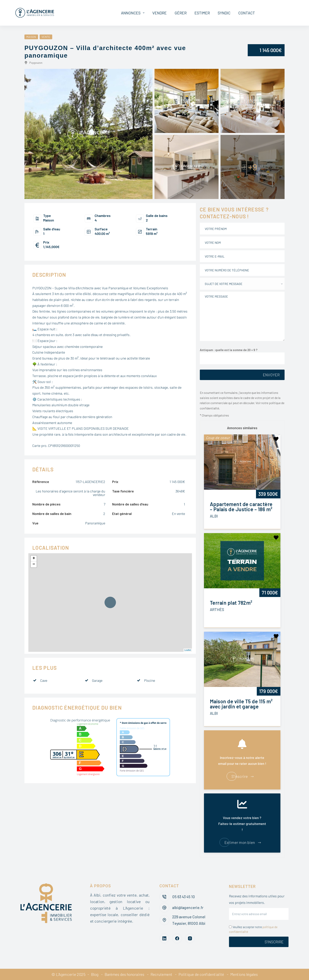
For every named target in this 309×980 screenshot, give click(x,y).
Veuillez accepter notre (253, 929)
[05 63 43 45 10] (164, 897)
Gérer (181, 13)
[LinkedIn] (164, 938)
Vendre (160, 13)
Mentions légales (247, 974)
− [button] (34, 564)
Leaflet (188, 650)
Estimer (202, 13)
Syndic (224, 13)
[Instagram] (190, 938)
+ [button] (34, 559)
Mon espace (278, 13)
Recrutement (161, 974)
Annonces (134, 13)
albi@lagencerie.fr (188, 907)
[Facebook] (177, 938)
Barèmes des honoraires (122, 974)
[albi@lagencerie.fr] (164, 908)
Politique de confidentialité (202, 974)
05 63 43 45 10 (184, 897)
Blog (91, 974)
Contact (247, 13)
